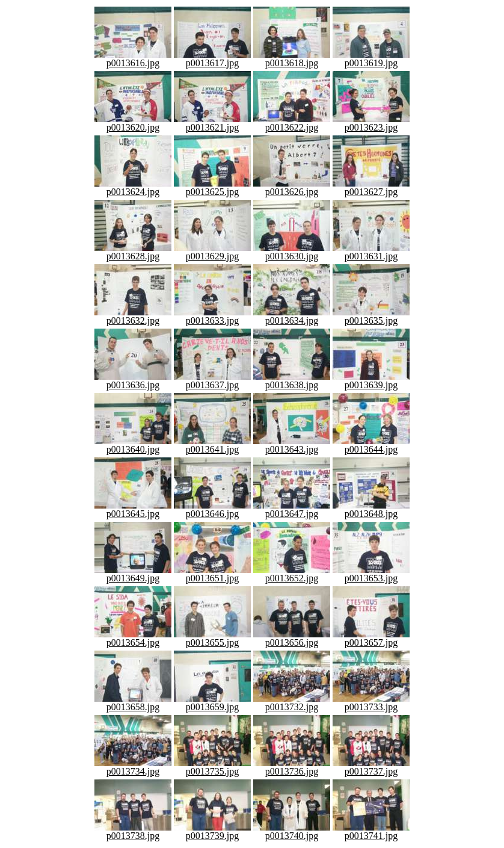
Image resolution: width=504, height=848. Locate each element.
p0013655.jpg (212, 638)
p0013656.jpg (292, 638)
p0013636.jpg (133, 381)
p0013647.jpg (292, 509)
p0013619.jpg (371, 59)
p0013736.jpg (292, 767)
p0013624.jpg (133, 187)
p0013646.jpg (212, 509)
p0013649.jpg (133, 574)
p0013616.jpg (133, 59)
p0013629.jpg (212, 252)
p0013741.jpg (371, 831)
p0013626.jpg (292, 187)
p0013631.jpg (371, 252)
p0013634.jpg (292, 316)
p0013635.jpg (371, 316)
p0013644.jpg (371, 445)
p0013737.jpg (371, 767)
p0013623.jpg (371, 123)
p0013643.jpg (292, 445)
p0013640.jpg (133, 445)
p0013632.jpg (133, 316)
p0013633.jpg (212, 316)
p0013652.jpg (292, 574)
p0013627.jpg (371, 187)
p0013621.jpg (212, 123)
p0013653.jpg (371, 574)
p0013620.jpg (133, 123)
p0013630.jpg (292, 252)
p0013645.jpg (133, 509)
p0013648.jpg (371, 509)
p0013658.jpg (133, 703)
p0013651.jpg (212, 574)
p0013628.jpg (133, 252)
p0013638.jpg (292, 381)
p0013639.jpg (371, 381)
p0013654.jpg (133, 638)
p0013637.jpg (212, 381)
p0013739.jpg (212, 831)
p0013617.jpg (212, 59)
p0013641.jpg (212, 445)
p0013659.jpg (212, 703)
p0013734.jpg (133, 767)
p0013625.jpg (212, 187)
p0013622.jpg (292, 123)
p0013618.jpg (292, 59)
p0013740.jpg (292, 831)
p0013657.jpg (371, 638)
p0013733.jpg (371, 703)
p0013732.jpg (292, 703)
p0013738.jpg (133, 831)
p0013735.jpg (212, 767)
